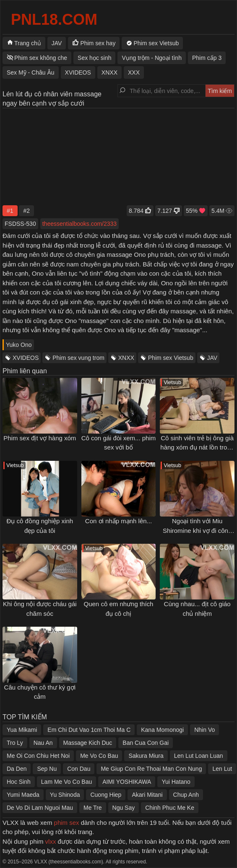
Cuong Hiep (106, 795)
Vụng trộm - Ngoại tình (152, 58)
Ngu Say (124, 808)
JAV (212, 358)
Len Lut (222, 769)
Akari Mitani (147, 795)
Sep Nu (47, 769)
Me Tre (93, 808)
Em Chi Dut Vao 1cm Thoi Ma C (89, 730)
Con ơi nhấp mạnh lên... (118, 521)
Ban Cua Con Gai (146, 743)
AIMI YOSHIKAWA (127, 782)
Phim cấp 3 (207, 58)
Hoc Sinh (19, 782)
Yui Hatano (176, 782)
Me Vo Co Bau (99, 756)
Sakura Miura (146, 756)
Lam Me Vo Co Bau (66, 782)
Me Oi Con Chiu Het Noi (38, 756)
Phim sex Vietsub (171, 358)
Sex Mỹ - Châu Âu (31, 72)
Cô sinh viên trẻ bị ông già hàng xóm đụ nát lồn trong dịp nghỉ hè (197, 447)
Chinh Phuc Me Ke (170, 808)
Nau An (43, 743)
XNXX (126, 358)
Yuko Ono (19, 345)
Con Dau (79, 769)
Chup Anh (186, 795)
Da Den (17, 769)
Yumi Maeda (23, 795)
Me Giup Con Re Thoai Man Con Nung (151, 769)
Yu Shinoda (65, 795)
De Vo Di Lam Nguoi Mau (40, 808)
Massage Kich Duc (88, 743)
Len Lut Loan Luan (199, 756)
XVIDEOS (26, 358)
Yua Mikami (22, 730)
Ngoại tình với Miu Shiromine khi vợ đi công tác (197, 530)
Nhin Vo (204, 730)
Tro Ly (15, 743)
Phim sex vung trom (78, 358)
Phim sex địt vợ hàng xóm (40, 438)
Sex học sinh (94, 58)
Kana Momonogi (162, 730)
